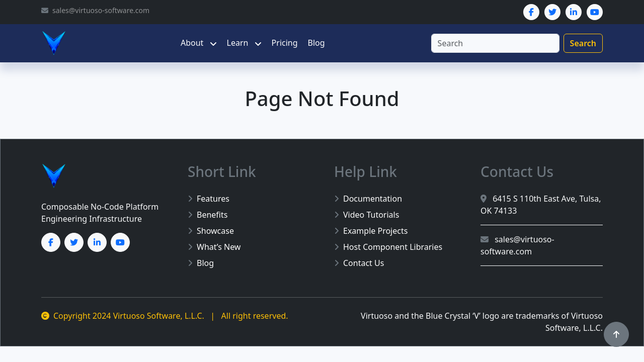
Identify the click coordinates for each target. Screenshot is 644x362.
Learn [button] (239, 43)
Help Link (366, 171)
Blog (316, 43)
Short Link (222, 171)
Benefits (208, 215)
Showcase (211, 231)
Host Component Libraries (388, 247)
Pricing (285, 43)
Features (209, 199)
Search (583, 43)
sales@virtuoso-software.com (517, 245)
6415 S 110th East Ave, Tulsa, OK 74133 (541, 205)
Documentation (368, 199)
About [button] (193, 43)
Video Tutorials (367, 215)
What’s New (214, 247)
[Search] (495, 43)
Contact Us (359, 263)
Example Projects (371, 231)
